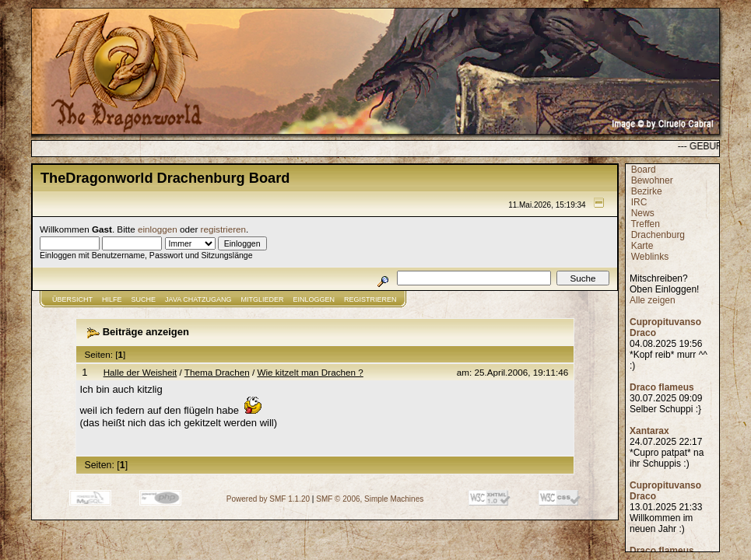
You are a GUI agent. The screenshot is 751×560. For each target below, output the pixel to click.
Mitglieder (263, 299)
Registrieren (370, 299)
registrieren (223, 229)
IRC (639, 202)
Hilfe (112, 299)
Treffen (645, 224)
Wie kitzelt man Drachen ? (310, 372)
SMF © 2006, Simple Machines (370, 499)
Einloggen (314, 299)
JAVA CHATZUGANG (198, 299)
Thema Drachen (217, 372)
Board (644, 170)
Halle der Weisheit (140, 372)
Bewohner (652, 180)
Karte (642, 246)
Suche (144, 299)
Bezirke (647, 191)
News (643, 213)
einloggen (158, 229)
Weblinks (650, 257)
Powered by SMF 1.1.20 (268, 499)
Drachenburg (658, 235)
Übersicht (72, 299)
